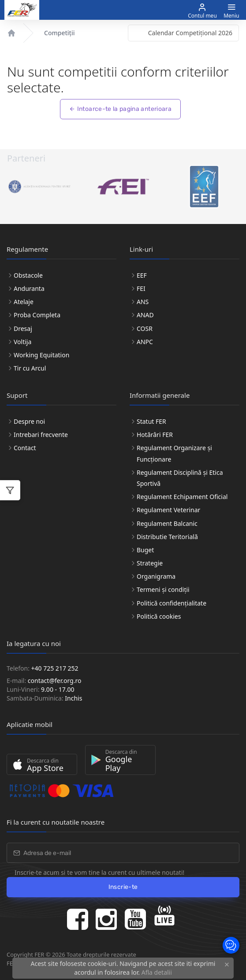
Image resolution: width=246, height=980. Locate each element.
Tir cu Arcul (30, 368)
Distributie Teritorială (167, 537)
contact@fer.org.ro (55, 681)
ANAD (145, 315)
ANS (143, 302)
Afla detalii (157, 972)
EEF (142, 275)
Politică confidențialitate (171, 603)
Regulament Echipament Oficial (182, 497)
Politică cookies (159, 616)
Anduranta (29, 288)
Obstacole (28, 275)
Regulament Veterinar (168, 510)
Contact (25, 448)
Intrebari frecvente (41, 435)
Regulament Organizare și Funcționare (174, 453)
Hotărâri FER (155, 435)
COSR (145, 329)
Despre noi (29, 421)
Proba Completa (37, 315)
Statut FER (151, 421)
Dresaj (23, 329)
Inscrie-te (123, 887)
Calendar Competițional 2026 (190, 33)
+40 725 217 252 (55, 668)
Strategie (150, 563)
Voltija (22, 342)
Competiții (59, 33)
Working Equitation (41, 355)
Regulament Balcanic (167, 523)
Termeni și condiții (163, 589)
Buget (145, 550)
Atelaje (24, 302)
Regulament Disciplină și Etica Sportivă (180, 478)
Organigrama (156, 576)
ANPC (145, 342)
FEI (141, 288)
